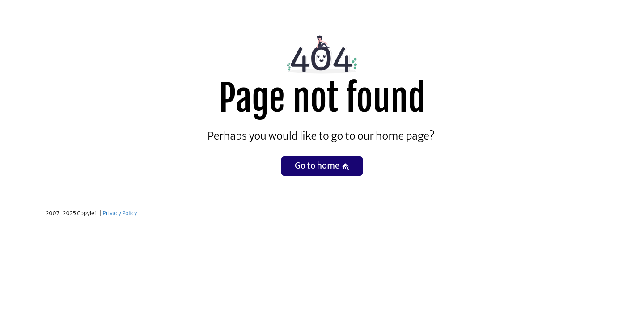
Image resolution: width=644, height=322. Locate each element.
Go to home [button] (322, 166)
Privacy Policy (120, 213)
